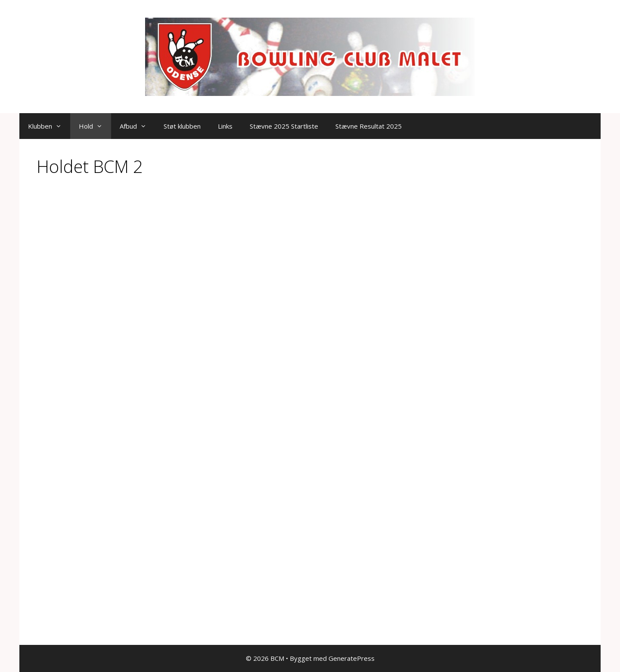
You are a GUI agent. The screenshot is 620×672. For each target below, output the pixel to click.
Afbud (137, 126)
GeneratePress (352, 658)
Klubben (49, 126)
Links (225, 126)
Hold (95, 126)
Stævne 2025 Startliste (284, 126)
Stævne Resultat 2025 (369, 126)
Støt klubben (182, 126)
